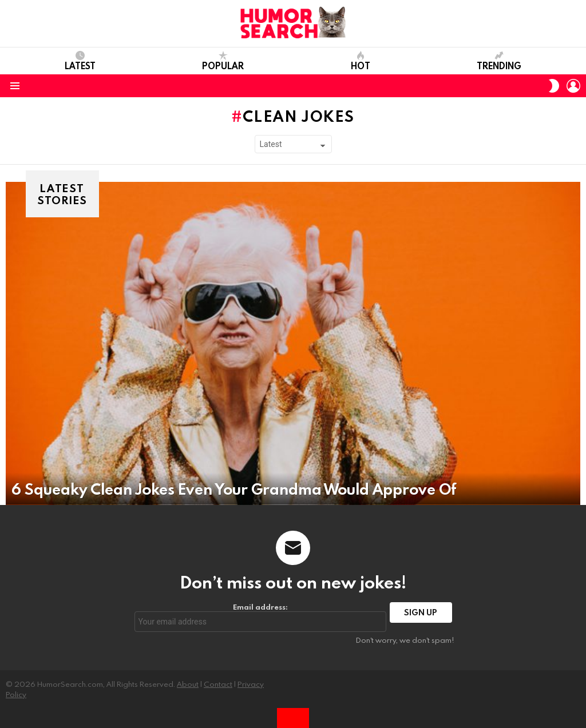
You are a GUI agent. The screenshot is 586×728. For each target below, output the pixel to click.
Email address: (261, 617)
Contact (218, 684)
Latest (80, 61)
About (188, 684)
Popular (223, 61)
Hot (361, 61)
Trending (499, 61)
